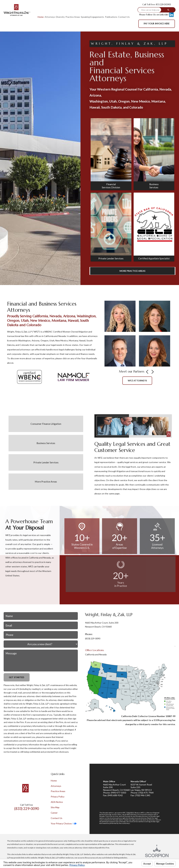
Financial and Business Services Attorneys (42, 307)
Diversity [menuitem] (60, 17)
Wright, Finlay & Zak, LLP (109, 615)
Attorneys (56, 786)
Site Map (55, 807)
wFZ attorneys (137, 381)
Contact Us (57, 818)
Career (54, 813)
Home (54, 781)
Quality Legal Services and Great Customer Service (132, 447)
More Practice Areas (132, 271)
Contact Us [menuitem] (124, 17)
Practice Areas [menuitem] (73, 17)
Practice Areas (58, 791)
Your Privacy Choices (64, 823)
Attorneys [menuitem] (50, 17)
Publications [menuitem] (111, 17)
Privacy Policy (58, 797)
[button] (147, 372)
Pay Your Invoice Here (157, 24)
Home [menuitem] (41, 17)
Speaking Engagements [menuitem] (92, 17)
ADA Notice (57, 802)
